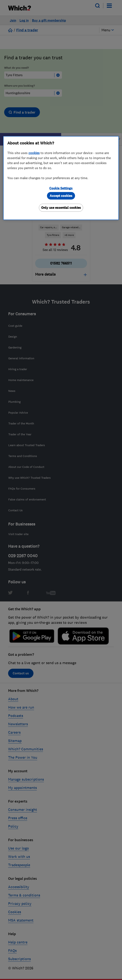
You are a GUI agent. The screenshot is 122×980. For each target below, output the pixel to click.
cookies (34, 153)
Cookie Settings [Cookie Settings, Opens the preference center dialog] (61, 188)
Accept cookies (61, 196)
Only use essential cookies (61, 208)
